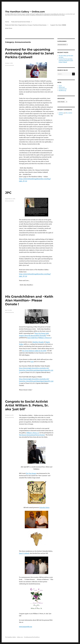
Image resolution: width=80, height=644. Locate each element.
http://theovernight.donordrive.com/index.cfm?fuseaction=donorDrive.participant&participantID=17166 (36, 370)
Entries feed (62, 87)
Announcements (9, 65)
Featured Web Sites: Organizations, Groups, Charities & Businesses (26, 25)
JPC (8, 193)
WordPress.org (62, 91)
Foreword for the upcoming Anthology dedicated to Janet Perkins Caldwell (29, 53)
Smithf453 (61, 113)
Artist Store (9, 28)
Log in (60, 86)
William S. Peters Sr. (45, 338)
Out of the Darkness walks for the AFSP (34, 351)
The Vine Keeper (31, 473)
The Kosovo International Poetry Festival (32, 435)
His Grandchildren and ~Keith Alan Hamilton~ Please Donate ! (29, 300)
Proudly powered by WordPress (32, 637)
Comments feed (63, 89)
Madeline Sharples (38, 342)
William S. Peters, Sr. (33, 433)
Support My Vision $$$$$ (58, 25)
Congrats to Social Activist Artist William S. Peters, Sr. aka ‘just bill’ (27, 405)
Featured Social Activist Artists (21, 22)
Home (7, 22)
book (32, 362)
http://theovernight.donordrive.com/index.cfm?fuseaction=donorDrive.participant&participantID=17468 (36, 381)
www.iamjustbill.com (26, 627)
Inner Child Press (33, 338)
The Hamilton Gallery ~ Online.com (25, 12)
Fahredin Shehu (44, 508)
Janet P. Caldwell (24, 553)
